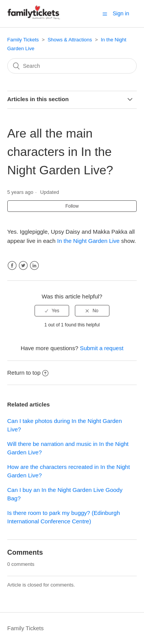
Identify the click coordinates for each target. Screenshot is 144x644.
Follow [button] (72, 206)
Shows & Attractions (70, 40)
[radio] (52, 311)
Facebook (12, 266)
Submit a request (102, 348)
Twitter (23, 266)
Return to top (28, 373)
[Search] (72, 66)
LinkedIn (34, 266)
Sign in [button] (121, 13)
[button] (105, 14)
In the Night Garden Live (89, 241)
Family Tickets (23, 40)
